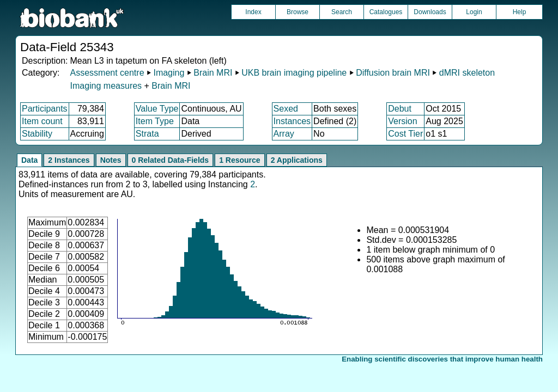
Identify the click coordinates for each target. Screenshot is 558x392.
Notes (111, 160)
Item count (42, 121)
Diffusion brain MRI (393, 73)
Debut (400, 109)
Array (284, 134)
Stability (37, 134)
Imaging (169, 73)
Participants (45, 109)
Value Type (157, 109)
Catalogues (386, 12)
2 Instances (69, 160)
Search (342, 12)
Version (402, 121)
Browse (298, 12)
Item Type (155, 121)
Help (520, 12)
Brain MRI (213, 73)
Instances (292, 121)
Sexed (286, 109)
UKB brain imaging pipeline (294, 73)
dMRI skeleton (467, 73)
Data (29, 160)
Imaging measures (107, 86)
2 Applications (297, 160)
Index (253, 12)
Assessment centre (107, 73)
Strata (147, 134)
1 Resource (239, 160)
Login (474, 12)
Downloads (430, 12)
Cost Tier (405, 134)
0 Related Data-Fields (171, 160)
